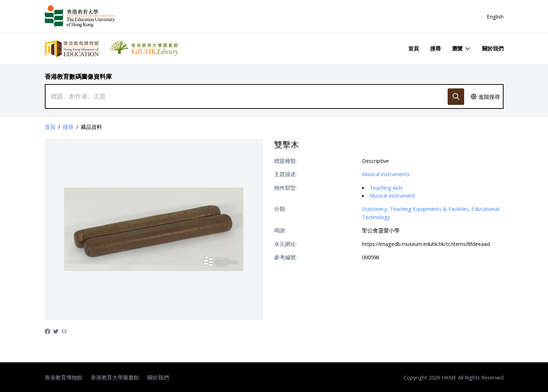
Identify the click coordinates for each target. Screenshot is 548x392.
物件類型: (285, 188)
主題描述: (285, 174)
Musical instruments (386, 174)
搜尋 (435, 48)
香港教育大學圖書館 (115, 377)
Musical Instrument (392, 195)
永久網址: (285, 244)
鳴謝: (280, 230)
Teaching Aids (386, 188)
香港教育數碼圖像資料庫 (78, 76)
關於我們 (493, 48)
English (495, 16)
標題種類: (285, 161)
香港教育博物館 (64, 377)
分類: (280, 209)
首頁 (414, 48)
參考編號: (285, 257)
